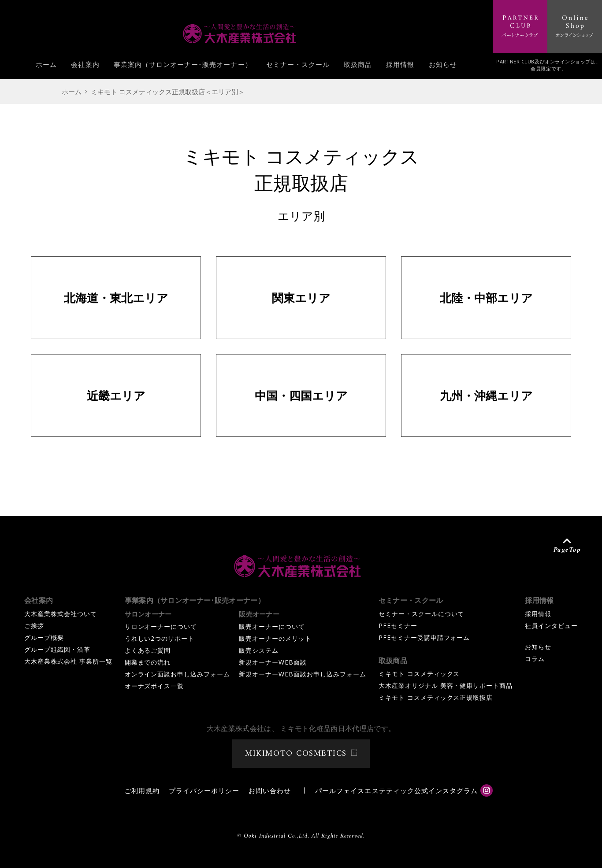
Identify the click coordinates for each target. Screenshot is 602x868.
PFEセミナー (398, 626)
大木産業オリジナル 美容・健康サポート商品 (446, 685)
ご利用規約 (142, 790)
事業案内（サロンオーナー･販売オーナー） (183, 67)
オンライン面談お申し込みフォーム (178, 674)
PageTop (567, 550)
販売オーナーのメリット (275, 638)
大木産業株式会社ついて (61, 614)
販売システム (259, 650)
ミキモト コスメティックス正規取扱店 (436, 697)
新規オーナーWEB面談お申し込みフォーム (303, 674)
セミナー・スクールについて (422, 614)
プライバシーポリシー (204, 790)
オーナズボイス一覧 (154, 686)
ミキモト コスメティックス (419, 674)
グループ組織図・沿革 (57, 649)
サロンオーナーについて (161, 626)
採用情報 (400, 67)
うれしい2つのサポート (160, 638)
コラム (535, 659)
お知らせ (443, 67)
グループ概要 (44, 637)
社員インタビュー (551, 626)
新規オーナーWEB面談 (273, 662)
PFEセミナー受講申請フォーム (424, 637)
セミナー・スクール (298, 67)
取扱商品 (358, 67)
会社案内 (85, 67)
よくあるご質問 (148, 650)
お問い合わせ (270, 790)
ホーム (46, 67)
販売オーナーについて (272, 626)
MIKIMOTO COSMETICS (296, 754)
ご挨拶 (34, 626)
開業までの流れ (148, 662)
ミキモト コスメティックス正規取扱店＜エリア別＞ (168, 92)
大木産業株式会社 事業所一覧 (68, 661)
